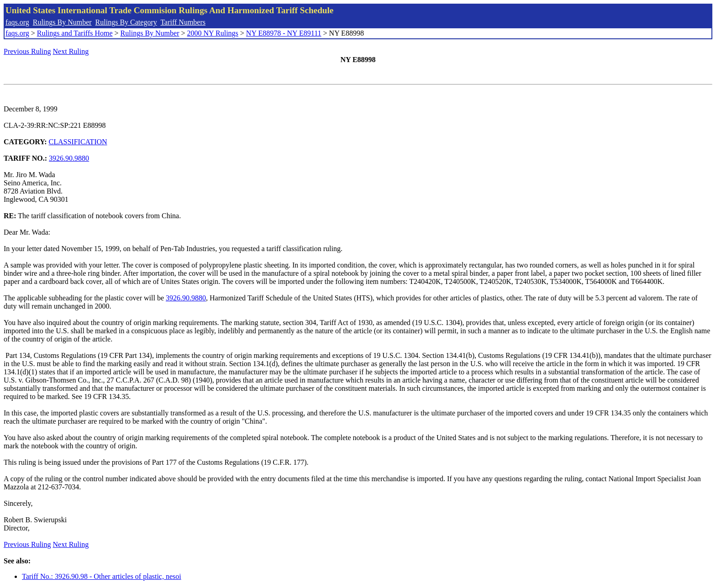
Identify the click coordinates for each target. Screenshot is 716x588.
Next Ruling (71, 51)
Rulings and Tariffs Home (75, 33)
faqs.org (17, 22)
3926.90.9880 (69, 158)
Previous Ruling (27, 51)
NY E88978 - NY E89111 (284, 33)
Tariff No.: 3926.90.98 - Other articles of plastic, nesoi (102, 576)
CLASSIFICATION (78, 142)
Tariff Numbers (183, 22)
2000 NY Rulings (213, 33)
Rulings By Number (62, 22)
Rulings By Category (126, 22)
